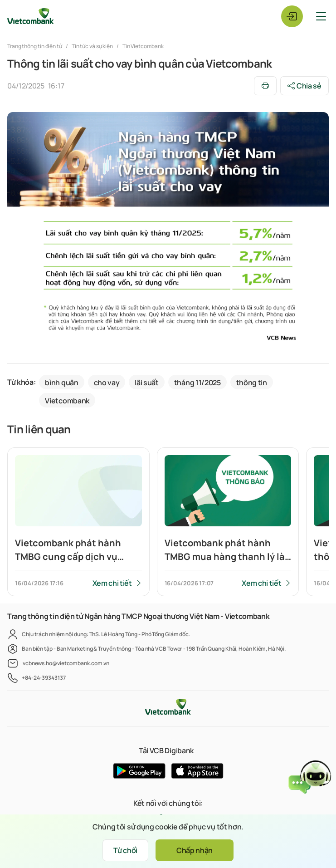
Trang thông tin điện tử (35, 46)
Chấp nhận (195, 850)
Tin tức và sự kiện (92, 46)
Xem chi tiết (112, 583)
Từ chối (125, 850)
